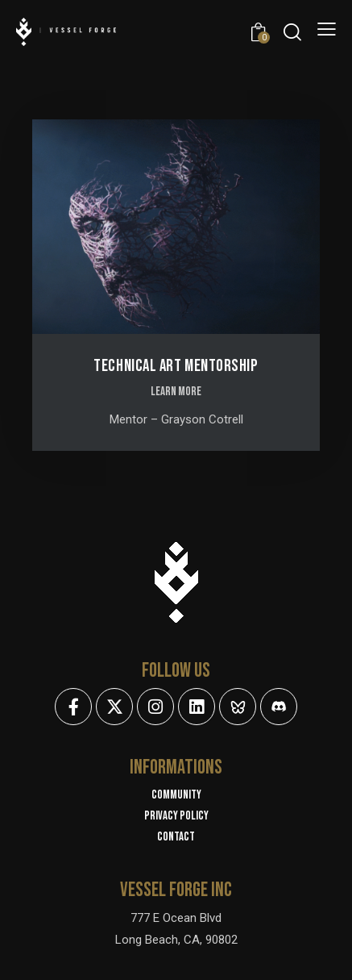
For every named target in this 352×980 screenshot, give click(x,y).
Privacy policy (176, 816)
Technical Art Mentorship (176, 366)
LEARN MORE (176, 392)
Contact (176, 837)
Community (176, 795)
